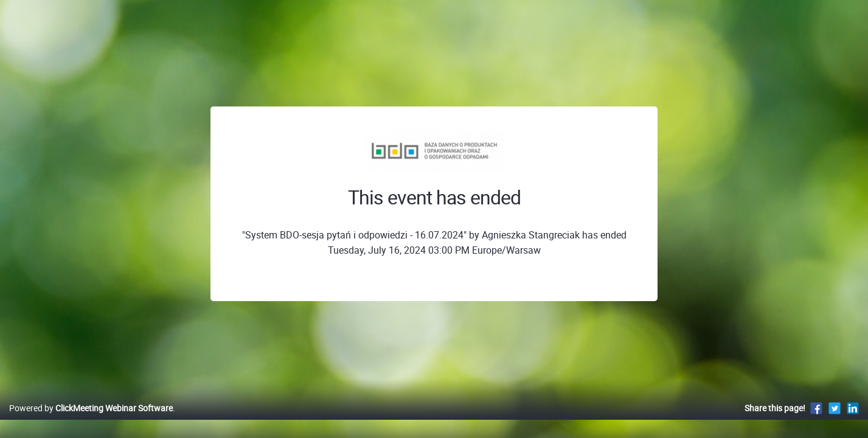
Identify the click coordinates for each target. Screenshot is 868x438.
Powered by (91, 421)
